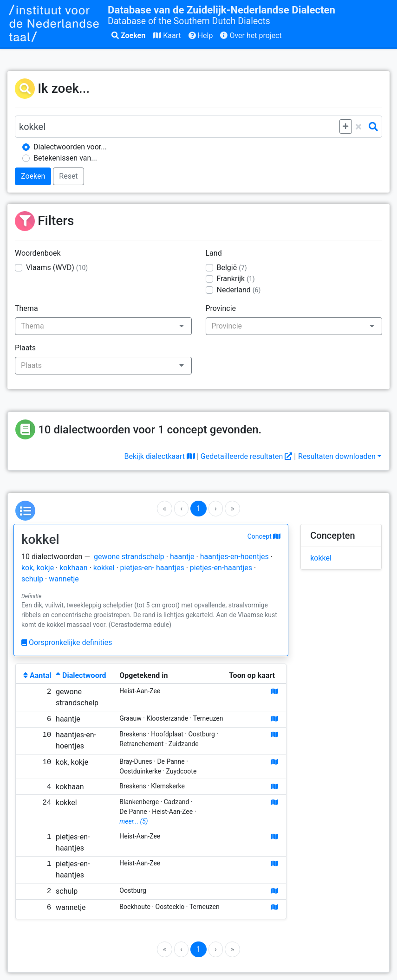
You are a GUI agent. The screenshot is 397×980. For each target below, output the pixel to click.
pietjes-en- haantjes (152, 568)
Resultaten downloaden (337, 456)
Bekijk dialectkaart (159, 456)
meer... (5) (133, 821)
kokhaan (73, 568)
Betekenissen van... (65, 158)
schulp (32, 579)
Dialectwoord (81, 675)
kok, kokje (38, 568)
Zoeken (128, 35)
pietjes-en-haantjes (221, 568)
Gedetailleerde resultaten (246, 456)
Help (201, 35)
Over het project (251, 35)
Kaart (167, 35)
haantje (182, 557)
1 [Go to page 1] (198, 508)
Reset (68, 176)
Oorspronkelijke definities (67, 642)
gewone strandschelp (129, 557)
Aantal (37, 675)
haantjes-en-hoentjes (234, 557)
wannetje (64, 579)
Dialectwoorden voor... (70, 147)
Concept (264, 536)
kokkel (104, 568)
